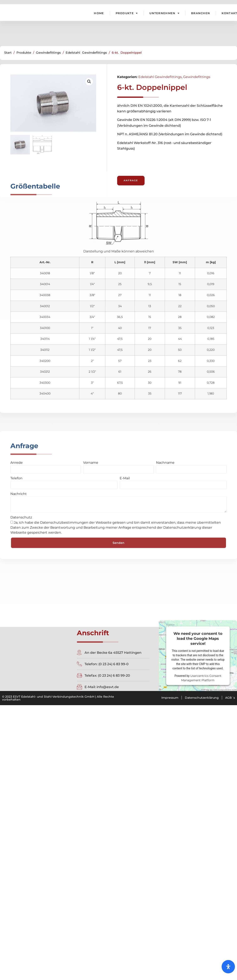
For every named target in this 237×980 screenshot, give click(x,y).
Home (99, 13)
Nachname (165, 362)
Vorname (91, 362)
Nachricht (19, 393)
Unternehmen (164, 13)
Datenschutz (21, 417)
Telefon (16, 378)
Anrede (17, 362)
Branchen (201, 13)
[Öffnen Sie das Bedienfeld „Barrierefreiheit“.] (228, 965)
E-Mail (125, 378)
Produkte (127, 13)
